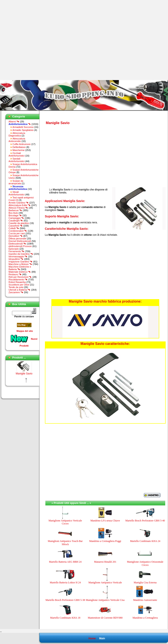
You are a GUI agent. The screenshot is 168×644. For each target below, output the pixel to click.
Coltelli (14, 228)
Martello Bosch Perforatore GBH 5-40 (145, 521)
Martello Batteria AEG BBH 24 (65, 562)
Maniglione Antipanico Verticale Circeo (65, 522)
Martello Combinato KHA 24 (145, 541)
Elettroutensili (17, 244)
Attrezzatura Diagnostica (17, 134)
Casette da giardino (19, 223)
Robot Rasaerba (17, 282)
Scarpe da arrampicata (16, 182)
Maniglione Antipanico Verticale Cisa (105, 600)
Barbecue (15, 210)
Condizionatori (18, 231)
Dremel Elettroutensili (20, 241)
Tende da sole (16, 287)
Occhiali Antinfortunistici (17, 154)
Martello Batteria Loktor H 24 (65, 583)
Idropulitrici (16, 259)
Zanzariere (16, 292)
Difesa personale (17, 239)
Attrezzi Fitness (18, 208)
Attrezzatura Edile (20, 205)
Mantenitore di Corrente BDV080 (105, 618)
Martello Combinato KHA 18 (65, 618)
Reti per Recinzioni (20, 277)
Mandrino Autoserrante (145, 600)
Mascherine (19, 150)
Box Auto (13, 213)
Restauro (15, 274)
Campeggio (16, 218)
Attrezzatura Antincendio (17, 140)
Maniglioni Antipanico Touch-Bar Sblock (65, 543)
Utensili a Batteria (19, 290)
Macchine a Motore (20, 264)
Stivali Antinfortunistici (17, 193)
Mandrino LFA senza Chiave (105, 521)
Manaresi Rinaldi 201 (105, 562)
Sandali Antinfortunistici (17, 160)
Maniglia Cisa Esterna (145, 583)
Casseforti (16, 226)
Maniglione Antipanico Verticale (105, 583)
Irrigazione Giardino (21, 262)
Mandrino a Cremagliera (145, 618)
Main (102, 638)
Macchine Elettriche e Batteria (20, 268)
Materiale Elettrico (20, 272)
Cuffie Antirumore (22, 144)
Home (92, 638)
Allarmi (14, 121)
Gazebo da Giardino (21, 254)
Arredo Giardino (19, 203)
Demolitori (16, 236)
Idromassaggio (18, 256)
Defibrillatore (19, 147)
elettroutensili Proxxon (20, 246)
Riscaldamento (18, 280)
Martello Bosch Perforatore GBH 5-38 (65, 600)
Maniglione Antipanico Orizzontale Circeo (145, 563)
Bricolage (15, 215)
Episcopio (14, 249)
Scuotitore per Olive (19, 285)
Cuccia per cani (17, 233)
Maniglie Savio (24, 375)
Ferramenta (16, 251)
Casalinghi (16, 221)
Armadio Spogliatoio (23, 130)
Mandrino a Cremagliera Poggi (105, 541)
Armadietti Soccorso (23, 127)
